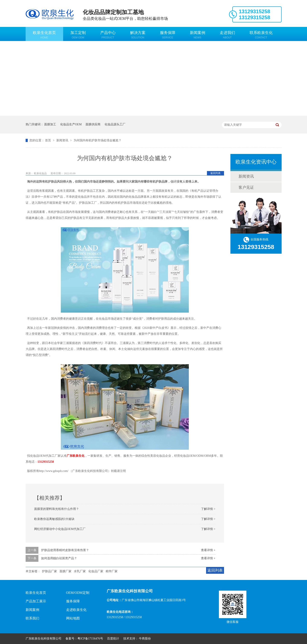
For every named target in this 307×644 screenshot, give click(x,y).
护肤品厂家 (49, 571)
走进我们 (227, 35)
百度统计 (113, 639)
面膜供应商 (93, 124)
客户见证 (246, 187)
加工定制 (78, 35)
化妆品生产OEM (71, 124)
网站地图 (73, 618)
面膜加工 (50, 124)
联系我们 (32, 618)
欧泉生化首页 (44, 35)
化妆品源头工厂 (115, 124)
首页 (48, 140)
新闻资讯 (63, 140)
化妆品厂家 (96, 571)
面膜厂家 (65, 571)
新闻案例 (198, 35)
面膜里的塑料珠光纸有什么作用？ (57, 509)
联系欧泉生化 (261, 35)
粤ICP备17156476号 (90, 639)
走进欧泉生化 (76, 610)
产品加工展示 (36, 601)
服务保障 (168, 35)
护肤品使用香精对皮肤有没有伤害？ (65, 550)
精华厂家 (112, 571)
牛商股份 (145, 639)
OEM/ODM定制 (78, 593)
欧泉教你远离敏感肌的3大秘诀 (54, 519)
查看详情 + (208, 550)
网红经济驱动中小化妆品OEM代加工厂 (60, 529)
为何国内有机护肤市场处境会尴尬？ (97, 140)
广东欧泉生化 (76, 456)
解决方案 (138, 35)
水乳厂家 (80, 571)
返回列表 (215, 173)
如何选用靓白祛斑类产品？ (59, 558)
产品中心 (108, 35)
